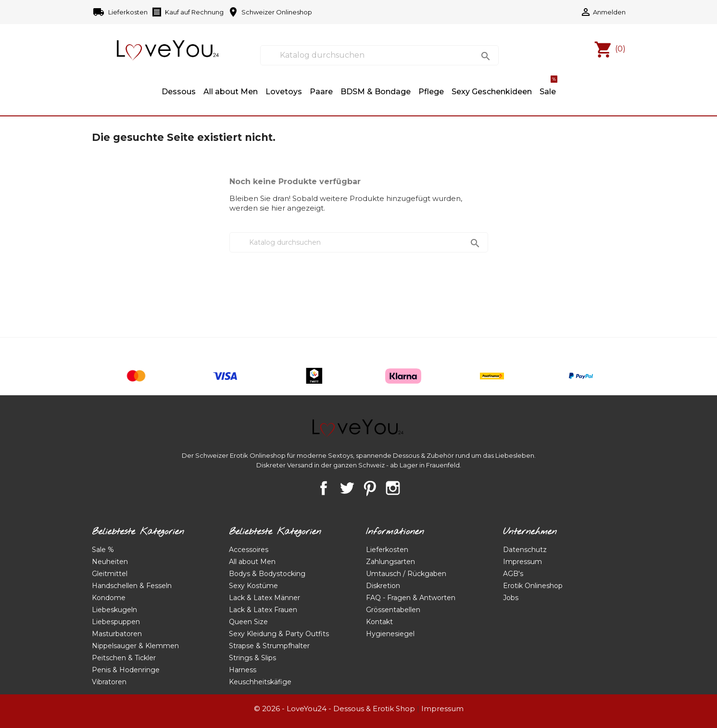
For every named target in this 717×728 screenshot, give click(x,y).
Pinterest (370, 488)
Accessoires (249, 550)
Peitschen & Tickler (124, 658)
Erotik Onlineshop (533, 586)
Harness (243, 670)
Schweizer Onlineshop (270, 13)
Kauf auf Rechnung (187, 13)
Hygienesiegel (390, 634)
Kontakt (379, 622)
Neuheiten (110, 562)
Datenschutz (525, 550)
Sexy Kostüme (253, 586)
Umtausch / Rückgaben (406, 574)
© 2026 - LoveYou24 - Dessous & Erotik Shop (334, 709)
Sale (548, 87)
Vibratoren (109, 682)
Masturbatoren (117, 634)
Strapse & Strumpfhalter (269, 646)
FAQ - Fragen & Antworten (411, 598)
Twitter (347, 488)
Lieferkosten (121, 13)
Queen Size (248, 622)
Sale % (103, 550)
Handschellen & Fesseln (132, 586)
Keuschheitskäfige (260, 682)
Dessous (179, 92)
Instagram (393, 488)
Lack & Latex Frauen (263, 610)
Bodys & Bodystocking (267, 574)
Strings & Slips (252, 658)
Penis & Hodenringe (126, 670)
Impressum (522, 562)
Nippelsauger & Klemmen (135, 646)
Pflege (431, 92)
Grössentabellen (393, 610)
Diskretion (383, 586)
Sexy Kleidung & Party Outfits (279, 634)
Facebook (324, 488)
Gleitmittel (110, 574)
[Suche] (379, 55)
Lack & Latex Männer (264, 598)
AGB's (513, 574)
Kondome (109, 598)
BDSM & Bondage (376, 92)
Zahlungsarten (390, 562)
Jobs (511, 598)
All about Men (231, 92)
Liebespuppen (116, 622)
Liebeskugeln (114, 610)
